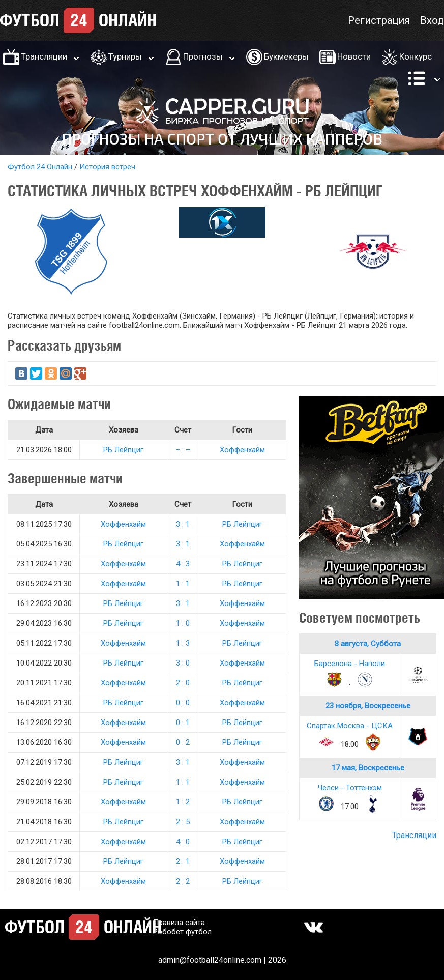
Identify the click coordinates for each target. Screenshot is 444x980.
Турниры (125, 56)
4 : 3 (183, 564)
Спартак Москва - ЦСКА (350, 726)
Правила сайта (179, 923)
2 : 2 (183, 881)
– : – (183, 450)
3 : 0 (183, 663)
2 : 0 (183, 683)
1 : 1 (183, 584)
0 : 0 (183, 703)
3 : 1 (183, 524)
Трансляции (44, 56)
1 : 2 (183, 802)
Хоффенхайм (242, 450)
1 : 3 (183, 643)
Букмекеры (286, 56)
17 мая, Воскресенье (368, 768)
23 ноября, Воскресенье (368, 706)
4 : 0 (183, 842)
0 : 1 (183, 723)
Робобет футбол (182, 932)
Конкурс (416, 56)
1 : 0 (183, 623)
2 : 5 (183, 822)
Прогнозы (203, 56)
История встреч (107, 167)
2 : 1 (183, 861)
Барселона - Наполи (350, 664)
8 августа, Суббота (368, 644)
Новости (354, 56)
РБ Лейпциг (123, 450)
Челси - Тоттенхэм (350, 788)
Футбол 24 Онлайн (40, 167)
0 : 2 (183, 742)
